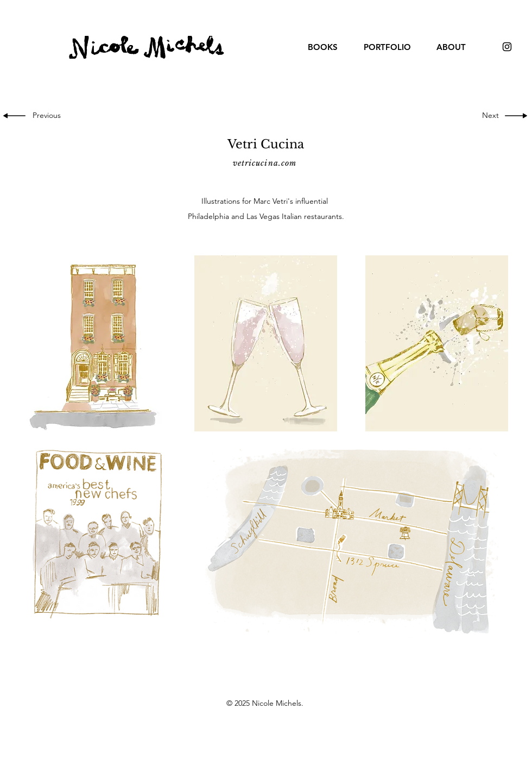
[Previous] (49, 116)
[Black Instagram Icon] (507, 47)
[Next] (488, 116)
